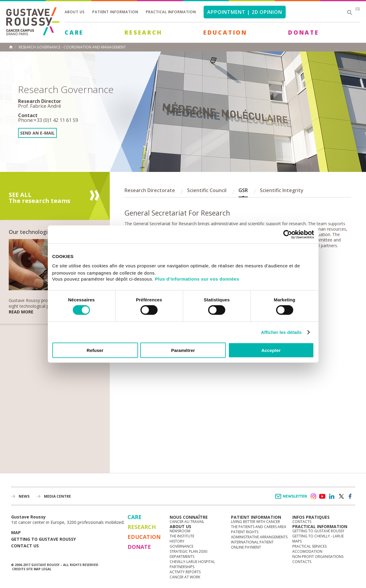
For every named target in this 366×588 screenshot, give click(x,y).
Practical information (171, 12)
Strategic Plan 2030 (188, 551)
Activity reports (185, 572)
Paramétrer (183, 350)
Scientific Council (207, 190)
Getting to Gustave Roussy (43, 539)
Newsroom (180, 531)
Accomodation (307, 551)
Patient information (115, 12)
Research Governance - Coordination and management (72, 47)
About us (75, 12)
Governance (181, 546)
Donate (304, 33)
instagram (313, 496)
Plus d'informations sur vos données (197, 279)
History (177, 541)
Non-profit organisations (318, 557)
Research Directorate (150, 190)
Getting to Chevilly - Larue (318, 536)
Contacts (302, 522)
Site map (33, 569)
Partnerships (182, 567)
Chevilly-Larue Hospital (192, 562)
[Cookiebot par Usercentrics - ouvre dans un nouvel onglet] (288, 234)
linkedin (332, 496)
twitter (341, 496)
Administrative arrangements (259, 537)
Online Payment (246, 547)
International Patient (252, 542)
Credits (19, 569)
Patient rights (245, 532)
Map (16, 532)
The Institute (182, 536)
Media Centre (57, 496)
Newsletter (292, 499)
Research (143, 33)
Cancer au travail (187, 522)
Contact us (25, 546)
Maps (297, 541)
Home (11, 47)
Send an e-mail (37, 133)
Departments (182, 557)
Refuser (95, 350)
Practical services (309, 546)
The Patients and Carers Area (259, 527)
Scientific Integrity (282, 190)
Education (225, 33)
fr (358, 9)
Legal (46, 569)
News (24, 496)
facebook (350, 496)
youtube (322, 496)
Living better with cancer (255, 522)
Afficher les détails (281, 332)
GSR (243, 190)
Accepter (271, 350)
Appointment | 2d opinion (245, 12)
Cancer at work (185, 577)
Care (74, 33)
